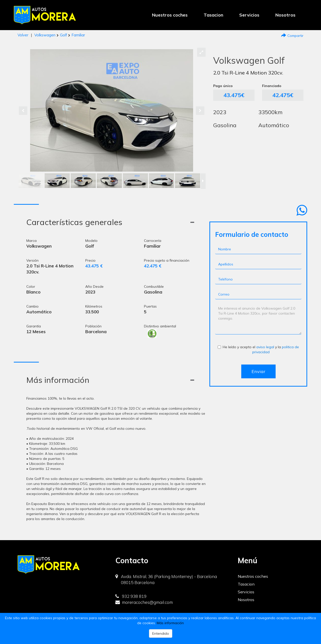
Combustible (154, 287)
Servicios (249, 15)
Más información (170, 623)
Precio (90, 260)
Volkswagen (45, 35)
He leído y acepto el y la (258, 349)
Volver (23, 35)
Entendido (161, 633)
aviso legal (265, 347)
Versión (32, 260)
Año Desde (94, 287)
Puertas (150, 306)
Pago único (223, 86)
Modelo (91, 241)
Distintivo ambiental (160, 326)
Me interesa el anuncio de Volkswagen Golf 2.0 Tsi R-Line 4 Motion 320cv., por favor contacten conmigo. (258, 319)
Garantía (34, 326)
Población (93, 326)
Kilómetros (94, 306)
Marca (31, 241)
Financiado (272, 86)
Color (31, 287)
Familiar (78, 35)
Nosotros (285, 15)
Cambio (32, 306)
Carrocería (153, 241)
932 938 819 (131, 596)
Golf (63, 35)
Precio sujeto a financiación (167, 260)
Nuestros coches (170, 15)
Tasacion (213, 15)
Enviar (258, 371)
